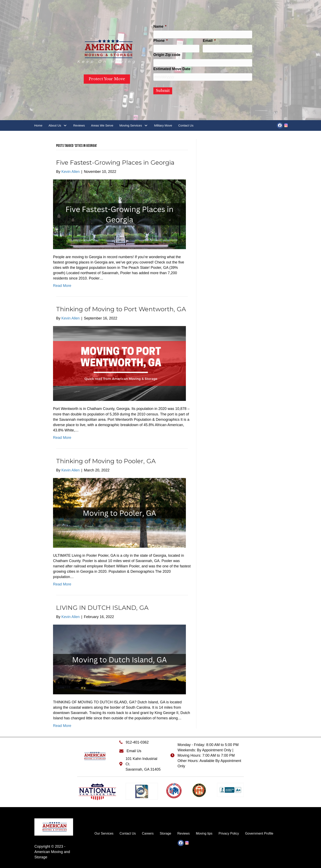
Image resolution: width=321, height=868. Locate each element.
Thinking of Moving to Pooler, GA (106, 461)
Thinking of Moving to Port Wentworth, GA (121, 309)
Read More (62, 286)
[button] (65, 125)
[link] (38, 125)
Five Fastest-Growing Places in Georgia (115, 163)
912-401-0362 (137, 742)
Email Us (134, 751)
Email (209, 41)
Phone (160, 41)
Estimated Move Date (172, 69)
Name (160, 26)
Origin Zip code (167, 55)
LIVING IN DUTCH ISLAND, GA (102, 608)
